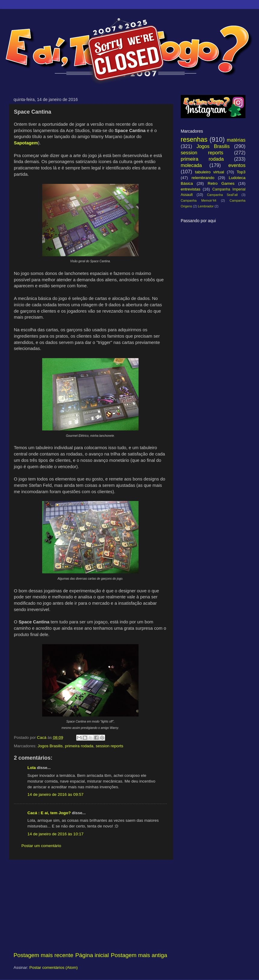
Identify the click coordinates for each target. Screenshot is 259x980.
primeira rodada (79, 746)
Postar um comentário (41, 846)
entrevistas (190, 189)
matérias (236, 140)
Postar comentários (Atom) (54, 967)
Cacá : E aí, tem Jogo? (49, 813)
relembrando (203, 178)
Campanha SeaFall (222, 195)
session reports (110, 746)
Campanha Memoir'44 (198, 200)
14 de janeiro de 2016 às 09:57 (55, 794)
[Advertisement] (90, 906)
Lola (32, 768)
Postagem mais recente (43, 955)
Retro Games (221, 183)
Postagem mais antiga (139, 955)
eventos (237, 165)
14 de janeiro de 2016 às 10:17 (55, 834)
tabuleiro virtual (209, 172)
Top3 (241, 172)
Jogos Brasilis (50, 746)
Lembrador (206, 206)
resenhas (194, 139)
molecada (191, 165)
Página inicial (92, 955)
